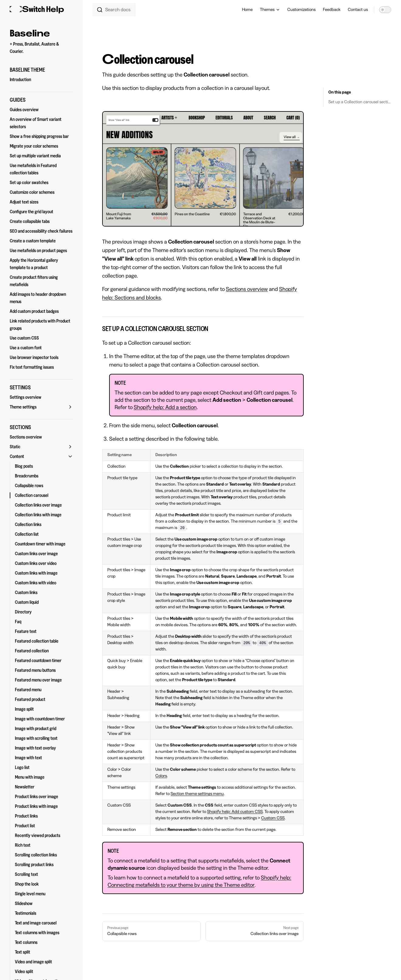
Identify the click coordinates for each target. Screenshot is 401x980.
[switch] (385, 10)
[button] (41, 70)
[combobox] (114, 10)
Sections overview (247, 289)
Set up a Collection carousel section (360, 102)
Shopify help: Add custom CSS (235, 812)
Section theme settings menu (197, 794)
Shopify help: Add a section (165, 407)
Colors (161, 776)
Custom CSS (273, 818)
